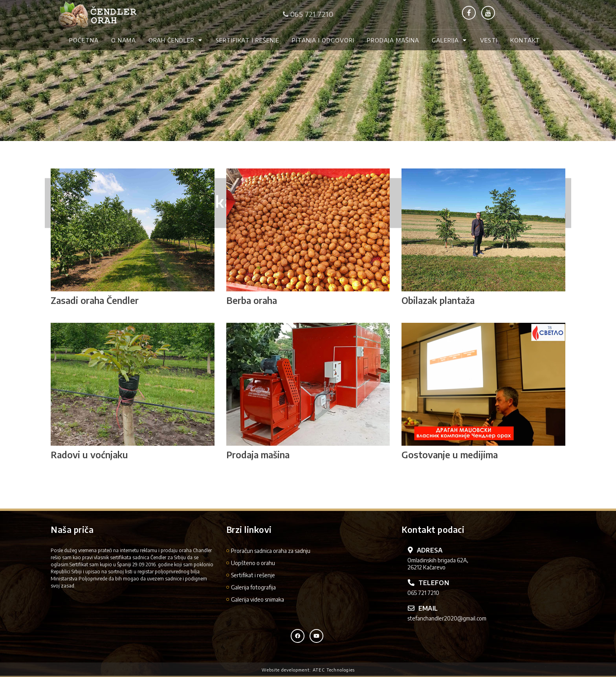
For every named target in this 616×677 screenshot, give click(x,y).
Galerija (450, 40)
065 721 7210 (308, 14)
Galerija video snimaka (258, 599)
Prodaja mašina (393, 40)
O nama (124, 40)
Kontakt (525, 40)
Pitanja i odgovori (323, 40)
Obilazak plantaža (438, 300)
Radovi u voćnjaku (89, 455)
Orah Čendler (176, 40)
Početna (84, 40)
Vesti (489, 40)
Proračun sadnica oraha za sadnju (271, 551)
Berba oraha (252, 300)
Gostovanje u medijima (450, 455)
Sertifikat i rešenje (247, 40)
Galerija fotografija (253, 587)
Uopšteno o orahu (253, 563)
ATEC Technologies (334, 670)
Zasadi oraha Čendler (95, 300)
